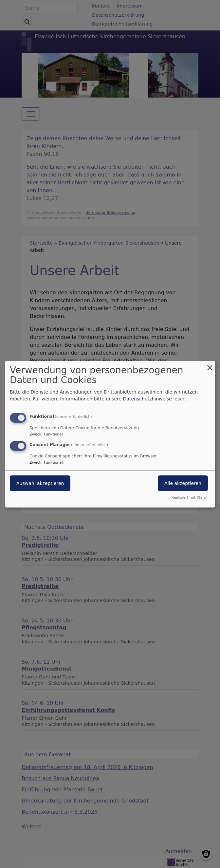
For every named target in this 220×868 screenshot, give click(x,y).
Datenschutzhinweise (147, 399)
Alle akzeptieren (183, 483)
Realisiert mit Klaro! (189, 498)
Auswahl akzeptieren (40, 483)
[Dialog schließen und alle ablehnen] (210, 365)
